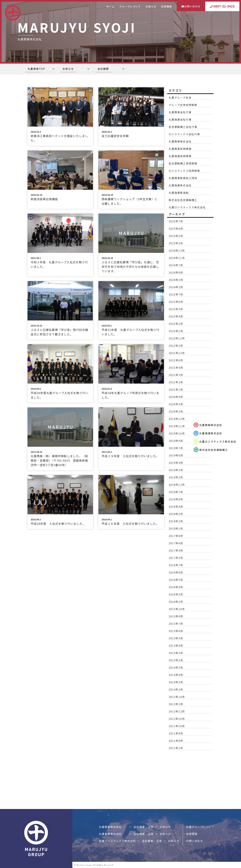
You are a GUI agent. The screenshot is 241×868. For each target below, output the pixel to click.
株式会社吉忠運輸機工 (183, 200)
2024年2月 (176, 287)
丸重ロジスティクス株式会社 (187, 207)
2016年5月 (176, 580)
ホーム (111, 6)
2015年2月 (176, 660)
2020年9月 (176, 397)
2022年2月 (176, 346)
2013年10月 (177, 697)
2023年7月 (176, 294)
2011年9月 (176, 733)
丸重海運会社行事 (180, 119)
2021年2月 (176, 382)
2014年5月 (176, 667)
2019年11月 (177, 426)
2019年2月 (176, 477)
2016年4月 (176, 587)
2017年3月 (176, 558)
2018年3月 (176, 514)
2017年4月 (176, 550)
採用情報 (167, 6)
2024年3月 (176, 280)
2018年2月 (176, 521)
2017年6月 (176, 543)
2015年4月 (176, 646)
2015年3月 (176, 653)
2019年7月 (176, 448)
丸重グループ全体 (180, 97)
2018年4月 (176, 507)
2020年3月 (176, 404)
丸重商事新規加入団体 (183, 178)
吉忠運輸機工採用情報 (183, 163)
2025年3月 (176, 236)
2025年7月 (176, 221)
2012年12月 (177, 711)
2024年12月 (177, 250)
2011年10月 (177, 726)
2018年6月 (176, 499)
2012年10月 (177, 719)
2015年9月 (176, 616)
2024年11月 (177, 258)
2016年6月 (176, 572)
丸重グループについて (200, 827)
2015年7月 (176, 624)
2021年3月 (176, 375)
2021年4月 (176, 368)
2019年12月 (177, 419)
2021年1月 (176, 389)
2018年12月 (177, 485)
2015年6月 (176, 631)
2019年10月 (177, 433)
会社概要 (103, 69)
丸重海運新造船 (179, 193)
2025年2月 (176, 243)
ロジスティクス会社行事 (184, 134)
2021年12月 (177, 353)
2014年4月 (176, 675)
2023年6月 (176, 302)
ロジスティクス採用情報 (184, 171)
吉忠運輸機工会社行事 (183, 127)
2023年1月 (176, 331)
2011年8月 (176, 741)
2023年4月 (176, 316)
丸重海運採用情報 (180, 156)
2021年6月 (176, 360)
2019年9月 (176, 441)
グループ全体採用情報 (183, 105)
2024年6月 (176, 272)
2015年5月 (176, 638)
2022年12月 (177, 338)
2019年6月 (176, 455)
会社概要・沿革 (144, 827)
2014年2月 (176, 689)
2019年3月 (176, 470)
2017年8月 (176, 536)
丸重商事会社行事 (180, 112)
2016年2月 (176, 602)
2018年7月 (176, 492)
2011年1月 (176, 748)
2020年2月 (176, 411)
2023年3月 (176, 324)
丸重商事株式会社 (208, 425)
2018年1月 (176, 528)
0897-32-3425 (222, 6)
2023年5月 (176, 309)
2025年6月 (176, 229)
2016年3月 (176, 594)
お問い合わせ (191, 6)
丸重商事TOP (36, 69)
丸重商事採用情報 (180, 149)
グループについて (130, 6)
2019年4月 (176, 463)
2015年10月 (177, 609)
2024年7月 (176, 265)
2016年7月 (176, 565)
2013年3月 (176, 704)
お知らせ (151, 6)
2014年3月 (176, 682)
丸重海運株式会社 (209, 433)
